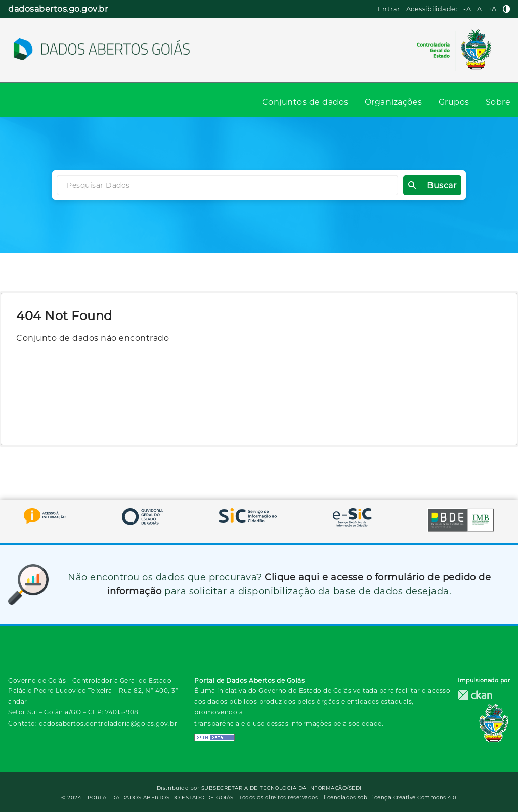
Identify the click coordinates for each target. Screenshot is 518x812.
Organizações (394, 102)
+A (492, 9)
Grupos (454, 102)
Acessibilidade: (432, 9)
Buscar (432, 185)
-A (467, 9)
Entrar (389, 9)
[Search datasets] (227, 185)
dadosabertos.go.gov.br (58, 9)
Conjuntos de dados (305, 102)
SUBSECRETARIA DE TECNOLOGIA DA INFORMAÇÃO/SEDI (282, 788)
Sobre (498, 102)
